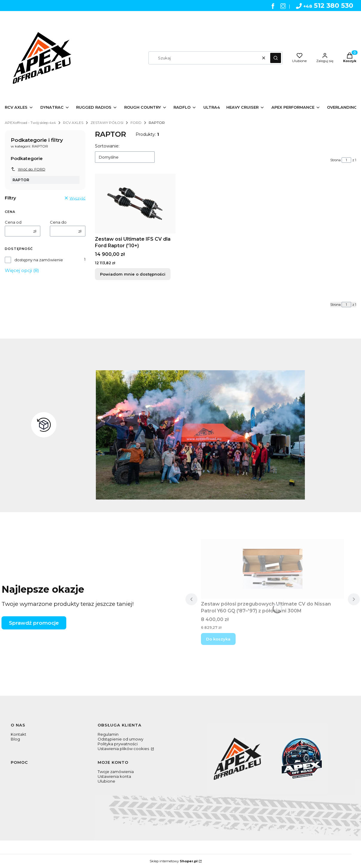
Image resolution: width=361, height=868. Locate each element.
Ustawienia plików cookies (124, 749)
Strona (335, 160)
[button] (276, 58)
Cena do (58, 222)
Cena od (13, 222)
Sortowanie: (107, 146)
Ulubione (106, 781)
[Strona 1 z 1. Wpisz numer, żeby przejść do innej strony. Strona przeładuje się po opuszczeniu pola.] (346, 160)
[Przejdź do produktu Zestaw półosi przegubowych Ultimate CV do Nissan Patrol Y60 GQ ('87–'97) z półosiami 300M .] (273, 569)
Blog (15, 739)
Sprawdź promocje (34, 623)
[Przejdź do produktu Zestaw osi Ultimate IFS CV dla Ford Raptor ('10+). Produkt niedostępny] (135, 204)
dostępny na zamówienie (39, 260)
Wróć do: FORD (28, 169)
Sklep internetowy (174, 861)
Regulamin (108, 734)
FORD (136, 123)
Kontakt (19, 734)
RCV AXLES (73, 123)
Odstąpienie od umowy (120, 739)
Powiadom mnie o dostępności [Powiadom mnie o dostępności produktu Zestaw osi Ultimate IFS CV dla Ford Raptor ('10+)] (133, 274)
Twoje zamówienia (116, 772)
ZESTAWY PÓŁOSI (107, 123)
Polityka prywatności (118, 744)
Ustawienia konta (114, 776)
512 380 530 (325, 6)
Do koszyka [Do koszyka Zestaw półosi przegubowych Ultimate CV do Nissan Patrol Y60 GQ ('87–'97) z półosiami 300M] (218, 639)
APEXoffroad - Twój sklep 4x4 (30, 123)
